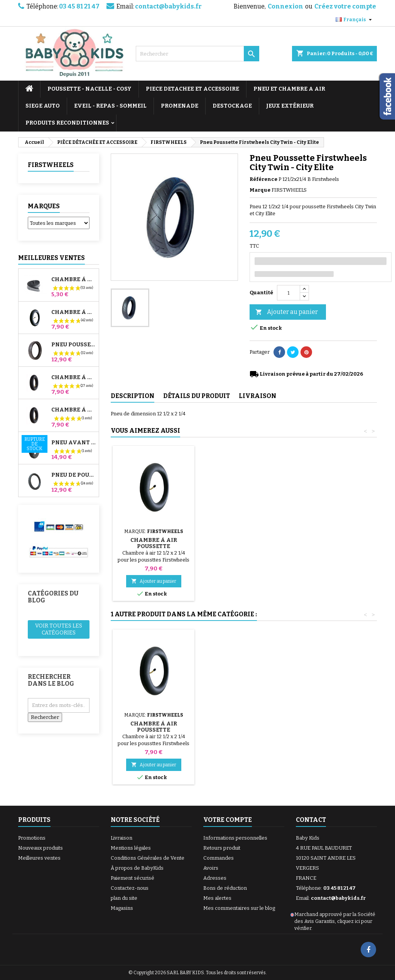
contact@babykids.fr (168, 6)
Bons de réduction (225, 888)
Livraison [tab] (257, 396)
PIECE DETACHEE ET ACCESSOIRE (192, 89)
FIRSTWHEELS (51, 165)
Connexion (285, 6)
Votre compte (228, 820)
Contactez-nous (130, 888)
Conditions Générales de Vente (148, 858)
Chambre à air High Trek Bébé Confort (73, 280)
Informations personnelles (235, 838)
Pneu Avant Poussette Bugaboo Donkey (73, 443)
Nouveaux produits (41, 848)
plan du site (124, 898)
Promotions (32, 838)
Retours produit (222, 848)
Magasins (122, 908)
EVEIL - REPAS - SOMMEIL (110, 106)
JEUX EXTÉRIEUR (290, 106)
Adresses (215, 878)
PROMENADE (180, 106)
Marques (44, 206)
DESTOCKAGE (232, 106)
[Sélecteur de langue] (355, 20)
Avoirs (211, 868)
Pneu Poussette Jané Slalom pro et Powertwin (73, 345)
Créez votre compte (345, 6)
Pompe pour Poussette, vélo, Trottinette (154, 534)
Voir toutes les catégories (59, 629)
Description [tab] (133, 396)
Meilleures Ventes (51, 258)
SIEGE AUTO (43, 106)
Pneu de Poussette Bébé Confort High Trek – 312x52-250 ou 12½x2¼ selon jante (73, 475)
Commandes (219, 858)
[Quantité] (289, 293)
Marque (260, 190)
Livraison (122, 838)
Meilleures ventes (39, 858)
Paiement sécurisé (133, 878)
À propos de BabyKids (137, 868)
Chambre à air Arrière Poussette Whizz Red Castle (73, 378)
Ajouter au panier (287, 312)
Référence (263, 179)
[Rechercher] (197, 54)
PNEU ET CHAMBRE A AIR (289, 89)
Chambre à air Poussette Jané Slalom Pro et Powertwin (73, 312)
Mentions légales (131, 848)
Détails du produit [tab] (197, 396)
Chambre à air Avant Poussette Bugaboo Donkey (73, 410)
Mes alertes (217, 898)
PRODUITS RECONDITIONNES (67, 123)
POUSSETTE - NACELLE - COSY (89, 89)
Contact (311, 820)
